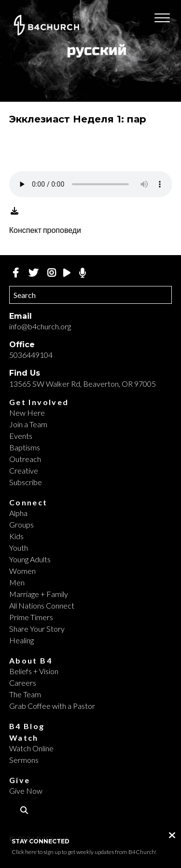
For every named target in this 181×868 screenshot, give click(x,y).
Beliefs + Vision (34, 671)
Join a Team (28, 424)
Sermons (24, 760)
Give (20, 780)
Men (17, 582)
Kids (16, 536)
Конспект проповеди (45, 230)
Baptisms (25, 447)
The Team (25, 694)
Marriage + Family (39, 594)
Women (22, 571)
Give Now (26, 791)
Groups (21, 524)
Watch (24, 738)
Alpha (18, 513)
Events (21, 436)
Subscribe (26, 482)
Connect (28, 502)
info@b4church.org (40, 326)
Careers (23, 683)
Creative (24, 470)
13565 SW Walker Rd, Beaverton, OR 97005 (83, 384)
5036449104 (31, 355)
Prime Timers (31, 617)
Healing (21, 640)
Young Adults (30, 559)
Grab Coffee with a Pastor (52, 706)
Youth (19, 548)
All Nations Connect (42, 605)
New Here (27, 413)
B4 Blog (27, 726)
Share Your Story (37, 629)
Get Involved (39, 402)
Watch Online (31, 748)
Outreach (25, 459)
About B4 (31, 660)
